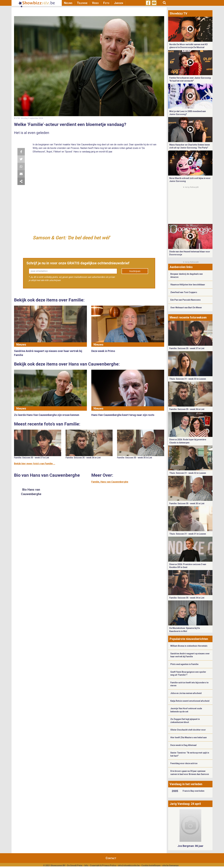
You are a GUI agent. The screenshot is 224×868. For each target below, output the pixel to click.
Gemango (174, 865)
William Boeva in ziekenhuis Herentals (189, 646)
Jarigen (119, 3)
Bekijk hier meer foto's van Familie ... (35, 464)
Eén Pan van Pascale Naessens (186, 300)
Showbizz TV (178, 13)
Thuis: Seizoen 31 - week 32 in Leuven (188, 473)
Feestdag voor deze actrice (184, 763)
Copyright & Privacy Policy (103, 865)
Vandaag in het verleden (186, 784)
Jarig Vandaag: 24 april (185, 804)
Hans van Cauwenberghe (114, 482)
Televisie (82, 3)
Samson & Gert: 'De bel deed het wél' (71, 238)
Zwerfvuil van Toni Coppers (184, 292)
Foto (106, 3)
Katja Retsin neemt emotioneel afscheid (190, 701)
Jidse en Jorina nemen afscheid (186, 693)
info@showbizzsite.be (129, 865)
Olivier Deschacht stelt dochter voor (188, 730)
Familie (95, 482)
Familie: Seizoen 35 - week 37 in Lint (32, 458)
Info (86, 865)
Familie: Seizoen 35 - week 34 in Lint (187, 598)
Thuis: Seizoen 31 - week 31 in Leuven (188, 534)
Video (95, 3)
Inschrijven (135, 271)
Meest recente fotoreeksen (188, 317)
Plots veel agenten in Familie (184, 664)
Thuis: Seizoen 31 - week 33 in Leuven (188, 379)
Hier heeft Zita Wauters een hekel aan (189, 737)
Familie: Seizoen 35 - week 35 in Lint (135, 458)
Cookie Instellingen (151, 865)
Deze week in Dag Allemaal (183, 745)
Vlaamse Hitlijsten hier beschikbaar (188, 285)
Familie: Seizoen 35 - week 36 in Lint (83, 458)
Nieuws (68, 3)
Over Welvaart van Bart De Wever (186, 308)
